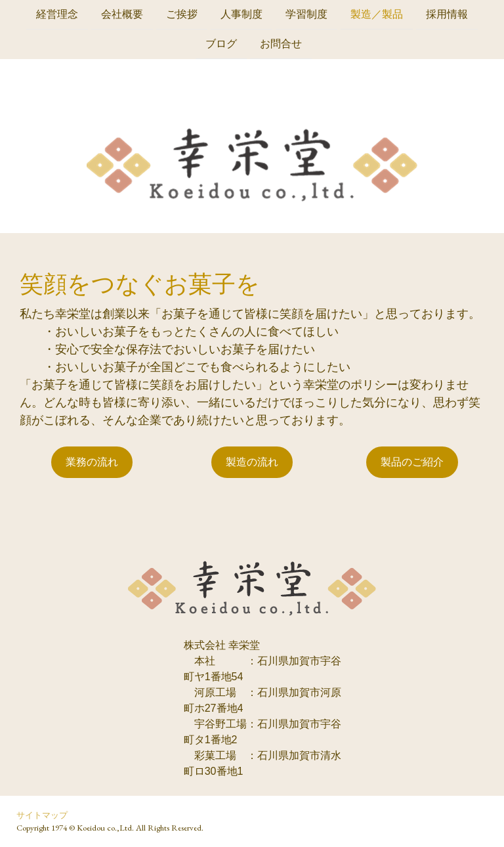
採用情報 (447, 14)
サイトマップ (42, 815)
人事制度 (241, 14)
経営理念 (57, 14)
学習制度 (306, 14)
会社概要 (122, 14)
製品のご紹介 (412, 462)
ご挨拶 (182, 14)
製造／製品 (377, 14)
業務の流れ (92, 462)
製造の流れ (252, 462)
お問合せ (281, 45)
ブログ (221, 45)
